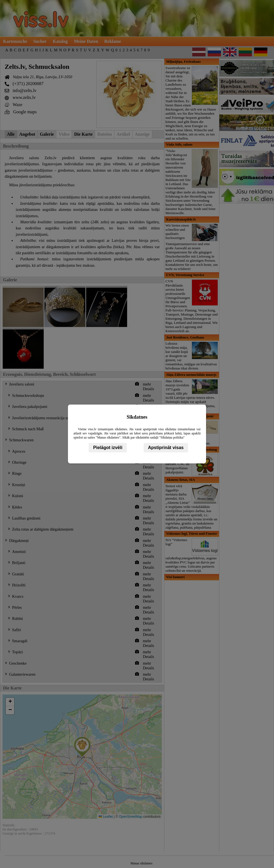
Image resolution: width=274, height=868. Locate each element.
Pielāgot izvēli (108, 448)
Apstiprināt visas (166, 448)
